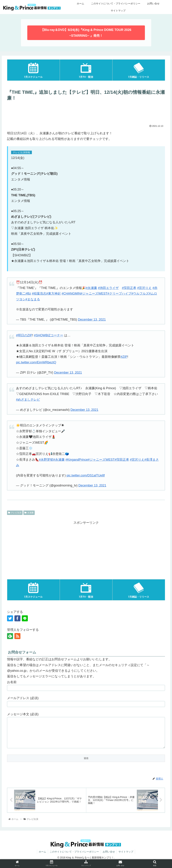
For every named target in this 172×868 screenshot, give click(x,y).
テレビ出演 (15, 513)
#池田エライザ (108, 288)
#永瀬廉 (91, 288)
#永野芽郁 (46, 460)
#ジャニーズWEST (94, 294)
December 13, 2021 (92, 320)
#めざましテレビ (28, 400)
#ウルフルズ (140, 294)
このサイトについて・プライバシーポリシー (74, 857)
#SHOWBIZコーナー (49, 335)
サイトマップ (126, 857)
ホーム (42, 857)
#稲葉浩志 (39, 294)
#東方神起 (54, 294)
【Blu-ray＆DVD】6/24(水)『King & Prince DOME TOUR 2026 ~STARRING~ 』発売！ (86, 33)
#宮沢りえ (144, 288)
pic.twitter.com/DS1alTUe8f (86, 475)
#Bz (28, 294)
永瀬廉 (29, 513)
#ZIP (124, 357)
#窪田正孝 (129, 288)
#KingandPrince (77, 460)
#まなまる (33, 299)
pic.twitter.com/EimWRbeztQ (36, 362)
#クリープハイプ (119, 294)
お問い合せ (109, 857)
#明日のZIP (24, 335)
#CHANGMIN (71, 294)
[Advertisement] (86, 112)
